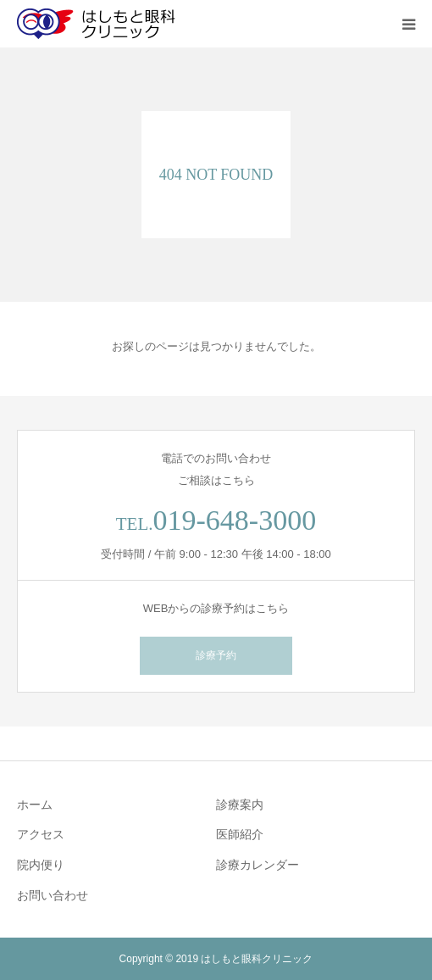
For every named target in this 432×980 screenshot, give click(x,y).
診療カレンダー (258, 865)
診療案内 (240, 805)
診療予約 (216, 655)
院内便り (41, 865)
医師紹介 (240, 834)
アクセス (41, 834)
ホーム (35, 805)
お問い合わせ (53, 895)
